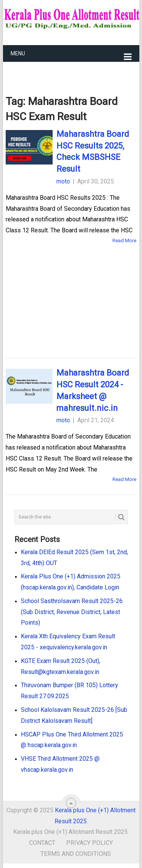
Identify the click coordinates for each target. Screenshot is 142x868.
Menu (18, 53)
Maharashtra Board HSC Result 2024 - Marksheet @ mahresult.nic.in (93, 390)
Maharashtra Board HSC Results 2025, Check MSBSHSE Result (93, 151)
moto (63, 181)
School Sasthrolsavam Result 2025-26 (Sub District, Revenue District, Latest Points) (72, 612)
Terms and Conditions (76, 854)
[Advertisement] (71, 292)
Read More (124, 241)
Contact (42, 843)
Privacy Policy (90, 843)
